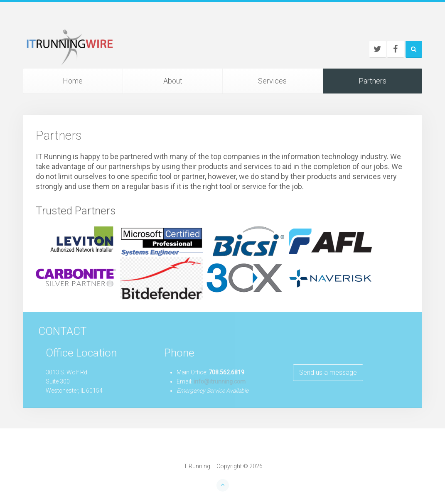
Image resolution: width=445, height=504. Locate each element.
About (173, 81)
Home (73, 81)
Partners (372, 81)
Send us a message (328, 372)
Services (272, 81)
